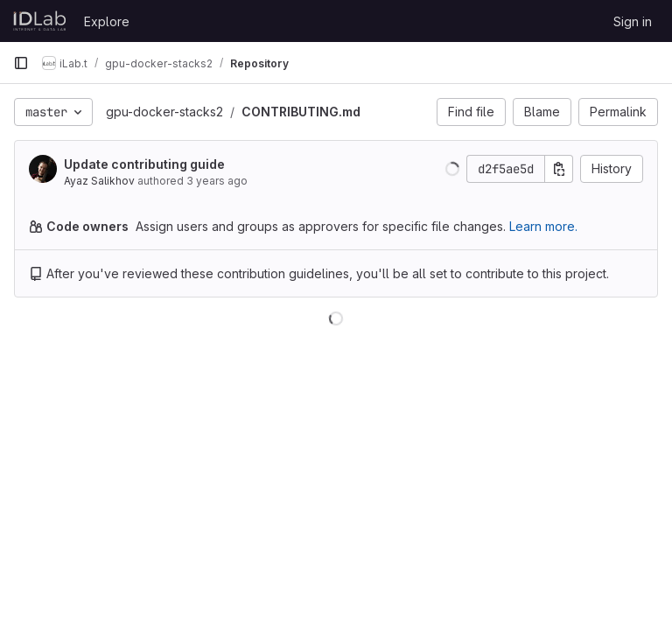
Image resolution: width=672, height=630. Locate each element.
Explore (107, 21)
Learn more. (543, 226)
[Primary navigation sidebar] (21, 63)
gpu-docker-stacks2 (164, 112)
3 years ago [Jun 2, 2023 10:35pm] (217, 181)
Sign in (633, 21)
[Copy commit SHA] (559, 169)
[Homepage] (40, 21)
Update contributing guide (144, 164)
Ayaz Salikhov (99, 181)
